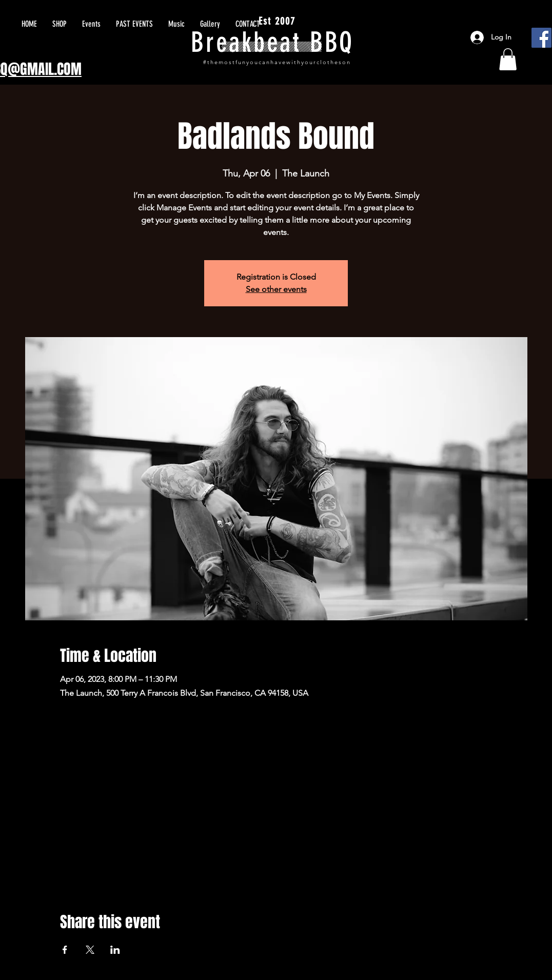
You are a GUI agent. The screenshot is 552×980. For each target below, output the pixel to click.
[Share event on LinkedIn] (115, 950)
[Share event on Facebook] (65, 950)
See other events (276, 289)
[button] (508, 59)
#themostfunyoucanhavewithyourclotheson (277, 62)
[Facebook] (541, 38)
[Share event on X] (90, 950)
